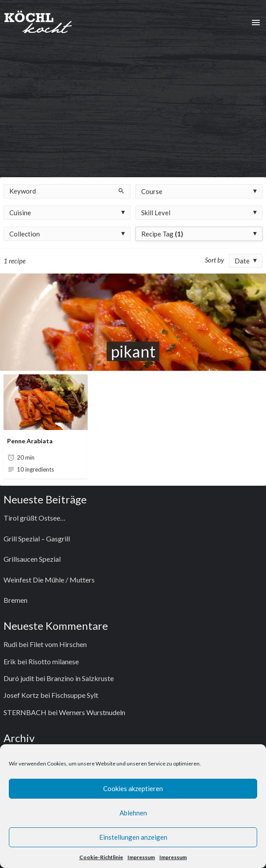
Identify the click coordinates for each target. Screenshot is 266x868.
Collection (25, 234)
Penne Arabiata (30, 441)
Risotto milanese (54, 661)
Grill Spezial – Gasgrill (37, 539)
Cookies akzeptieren (133, 788)
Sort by (214, 260)
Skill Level (156, 213)
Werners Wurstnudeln (92, 712)
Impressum (141, 857)
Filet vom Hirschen (58, 644)
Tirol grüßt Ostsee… (35, 518)
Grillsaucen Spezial (32, 559)
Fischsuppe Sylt (75, 695)
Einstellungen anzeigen (133, 837)
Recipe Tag (162, 234)
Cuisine (20, 213)
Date (242, 261)
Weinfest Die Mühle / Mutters (49, 580)
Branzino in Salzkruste (80, 678)
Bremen (15, 600)
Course (152, 191)
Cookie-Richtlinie (101, 857)
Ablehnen (133, 813)
